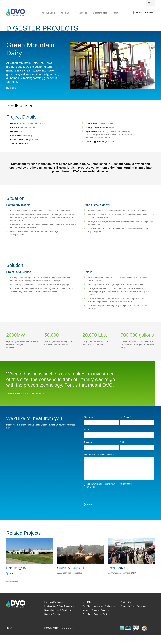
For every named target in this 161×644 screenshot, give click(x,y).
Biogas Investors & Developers (58, 619)
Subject (123, 451)
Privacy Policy (52, 637)
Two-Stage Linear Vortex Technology (99, 615)
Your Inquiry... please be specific (99, 464)
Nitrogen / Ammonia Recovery (96, 619)
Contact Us (126, 611)
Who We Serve (48, 22)
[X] (21, 115)
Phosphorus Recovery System (96, 623)
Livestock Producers (53, 611)
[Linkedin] (26, 115)
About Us (65, 22)
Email (87, 439)
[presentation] (101, 505)
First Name (90, 426)
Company (88, 451)
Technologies (81, 22)
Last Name (125, 426)
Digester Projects (101, 22)
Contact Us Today (144, 22)
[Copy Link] (31, 115)
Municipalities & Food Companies (59, 615)
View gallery (16, 583)
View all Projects (12, 591)
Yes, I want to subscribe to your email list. (101, 494)
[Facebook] (16, 115)
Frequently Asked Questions (133, 615)
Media (115, 22)
